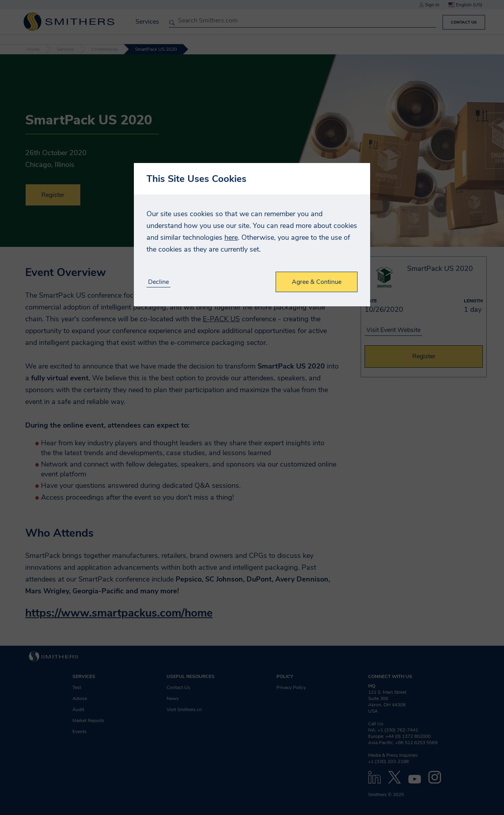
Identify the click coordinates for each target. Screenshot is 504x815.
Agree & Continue (317, 282)
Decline (158, 282)
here (231, 237)
